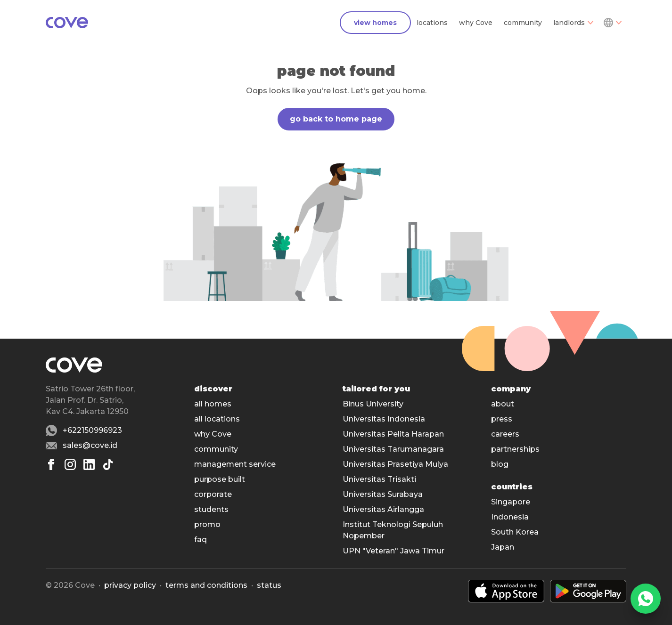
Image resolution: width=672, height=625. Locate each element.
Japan (503, 547)
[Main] (67, 23)
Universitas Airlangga (383, 509)
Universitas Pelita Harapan (393, 434)
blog (500, 464)
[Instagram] (70, 464)
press (502, 419)
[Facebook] (51, 464)
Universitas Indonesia (384, 419)
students (211, 509)
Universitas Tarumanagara (393, 449)
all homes (213, 404)
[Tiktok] (108, 464)
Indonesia (510, 517)
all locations (217, 419)
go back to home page (336, 119)
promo (207, 524)
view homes (375, 23)
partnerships (515, 449)
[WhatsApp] (646, 599)
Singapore (511, 502)
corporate (213, 494)
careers (505, 434)
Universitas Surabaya (383, 494)
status (269, 585)
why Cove (476, 23)
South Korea (515, 532)
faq (201, 540)
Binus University (373, 404)
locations (432, 23)
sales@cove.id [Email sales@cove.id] (90, 445)
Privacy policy (130, 585)
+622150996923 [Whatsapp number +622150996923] (92, 430)
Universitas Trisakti (379, 479)
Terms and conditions (206, 585)
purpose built (220, 479)
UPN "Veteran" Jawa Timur (393, 551)
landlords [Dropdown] (573, 23)
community (523, 23)
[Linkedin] (89, 464)
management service (235, 464)
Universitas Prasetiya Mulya (395, 464)
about (503, 404)
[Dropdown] (612, 23)
